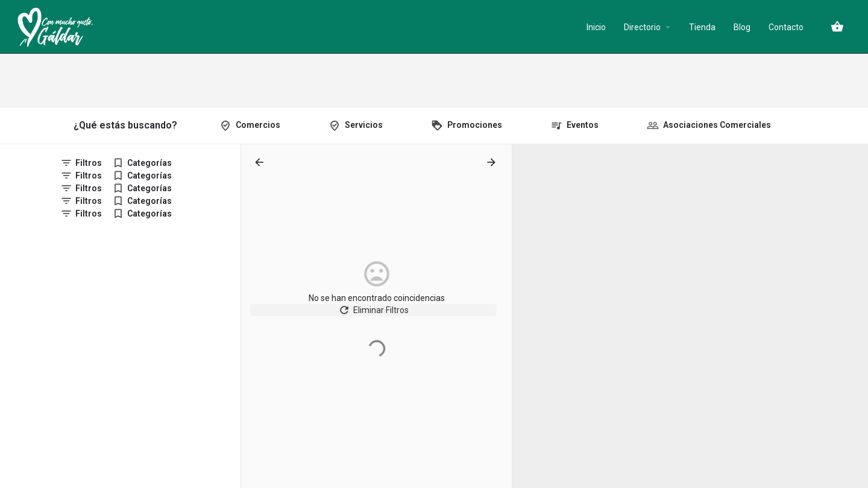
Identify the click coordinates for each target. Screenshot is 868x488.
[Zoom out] (853, 176)
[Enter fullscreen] (853, 200)
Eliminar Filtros (376, 316)
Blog (742, 27)
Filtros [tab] (89, 163)
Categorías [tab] (149, 163)
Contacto (786, 27)
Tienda (702, 27)
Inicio (596, 27)
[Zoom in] (853, 159)
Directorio (642, 27)
